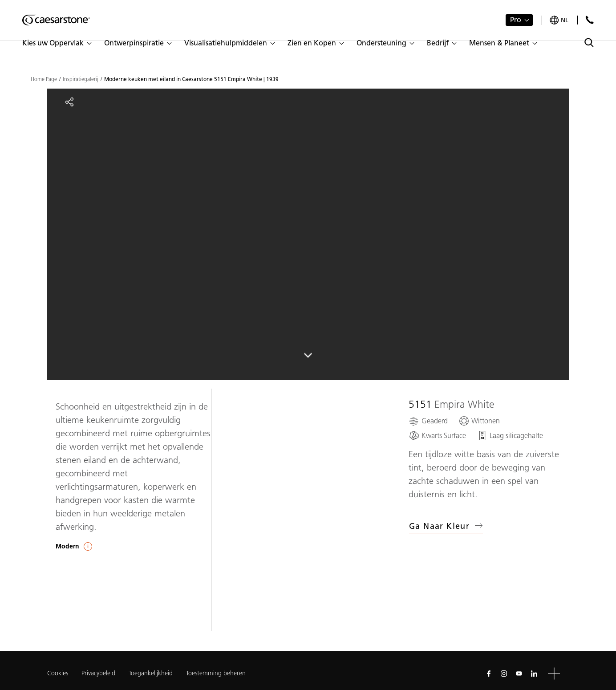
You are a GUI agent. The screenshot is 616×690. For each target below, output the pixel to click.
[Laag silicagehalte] (510, 436)
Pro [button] (516, 20)
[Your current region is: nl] (559, 20)
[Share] (69, 102)
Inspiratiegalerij (81, 79)
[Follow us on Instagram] (504, 674)
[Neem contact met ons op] (590, 20)
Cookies (58, 674)
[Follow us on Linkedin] (534, 674)
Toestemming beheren (216, 673)
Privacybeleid (98, 673)
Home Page (44, 79)
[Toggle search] (589, 43)
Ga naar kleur (446, 526)
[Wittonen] (479, 421)
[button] (57, 43)
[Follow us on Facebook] (489, 674)
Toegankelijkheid (151, 673)
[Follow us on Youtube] (519, 674)
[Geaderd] (428, 421)
